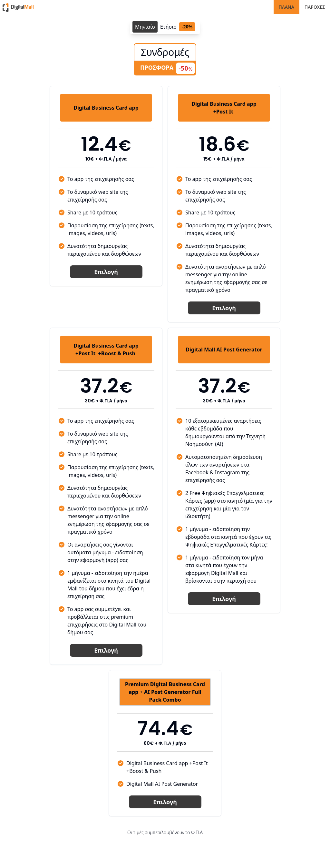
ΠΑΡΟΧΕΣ (315, 7)
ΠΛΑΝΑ (286, 7)
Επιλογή (106, 272)
